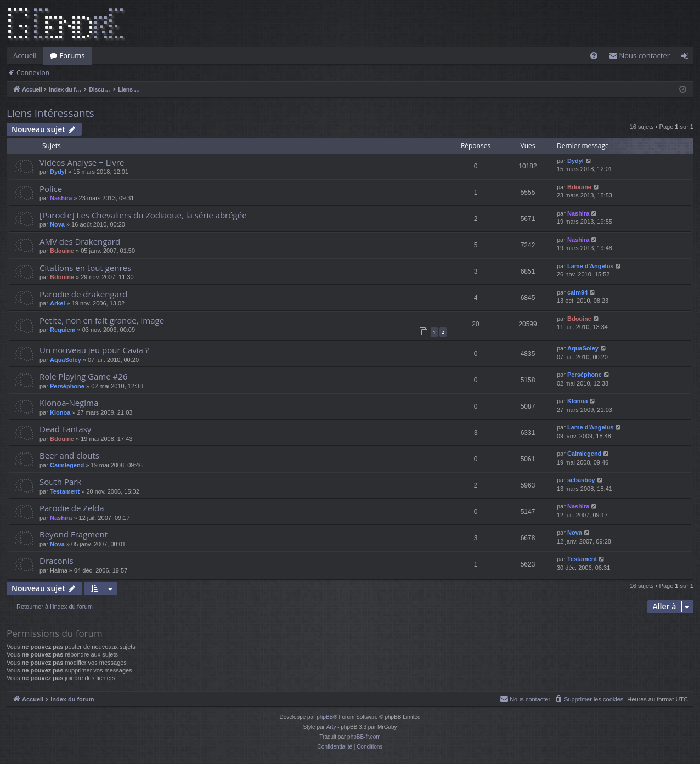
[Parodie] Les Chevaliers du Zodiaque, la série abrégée (143, 215)
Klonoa (60, 412)
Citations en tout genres (85, 268)
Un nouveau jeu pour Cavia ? (94, 350)
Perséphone (67, 386)
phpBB (325, 717)
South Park (60, 482)
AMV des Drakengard (80, 241)
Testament (65, 491)
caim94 (577, 292)
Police (51, 189)
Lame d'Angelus (591, 266)
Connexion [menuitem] (687, 58)
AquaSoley (66, 360)
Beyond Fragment (74, 534)
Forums (72, 55)
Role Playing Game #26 (83, 376)
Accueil (25, 55)
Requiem (63, 330)
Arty (331, 727)
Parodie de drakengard (83, 294)
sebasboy (581, 480)
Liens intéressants (50, 113)
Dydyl (58, 172)
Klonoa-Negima (69, 403)
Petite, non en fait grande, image (102, 320)
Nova (57, 224)
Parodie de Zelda (72, 508)
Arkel (58, 303)
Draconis (57, 561)
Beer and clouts (69, 455)
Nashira (61, 198)
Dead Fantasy (65, 429)
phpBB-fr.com (364, 737)
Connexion (33, 73)
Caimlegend (67, 465)
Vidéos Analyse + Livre (82, 162)
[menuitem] (594, 56)
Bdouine (579, 187)
